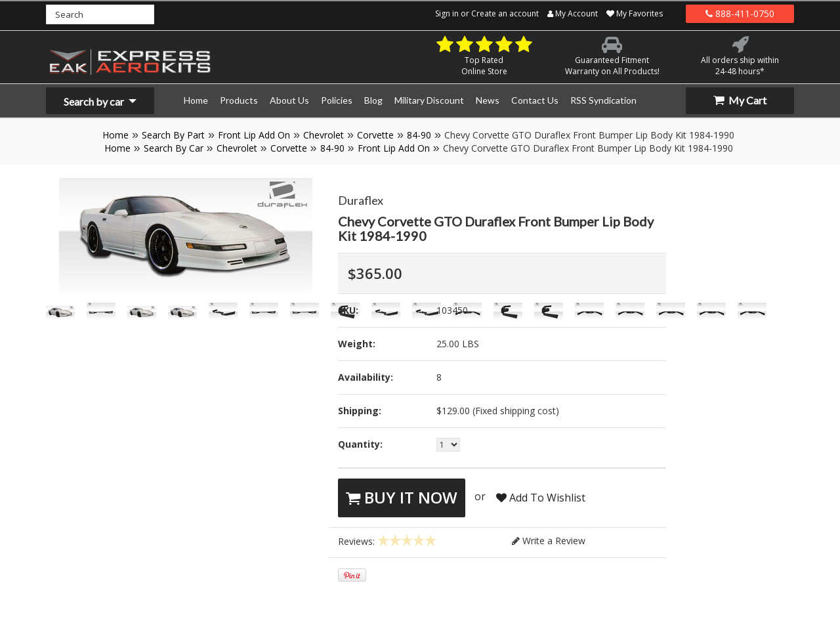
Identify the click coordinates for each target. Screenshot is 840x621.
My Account (573, 13)
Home (115, 135)
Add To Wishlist (541, 498)
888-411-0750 (740, 13)
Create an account (505, 13)
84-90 (419, 135)
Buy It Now (402, 497)
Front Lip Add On (254, 135)
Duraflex (361, 200)
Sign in (447, 13)
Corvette (375, 135)
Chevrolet (324, 135)
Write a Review (549, 541)
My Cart (740, 100)
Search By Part (173, 135)
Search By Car (174, 148)
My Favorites (635, 13)
